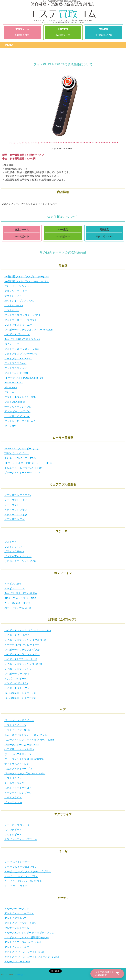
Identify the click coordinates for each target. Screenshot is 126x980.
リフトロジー (12, 310)
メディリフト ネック (16, 515)
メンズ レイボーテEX (16, 683)
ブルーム (9, 392)
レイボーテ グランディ (17, 674)
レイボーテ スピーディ (17, 688)
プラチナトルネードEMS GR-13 (22, 473)
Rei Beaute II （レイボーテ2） (21, 698)
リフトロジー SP (14, 305)
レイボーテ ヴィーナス (17, 334)
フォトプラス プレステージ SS (21, 349)
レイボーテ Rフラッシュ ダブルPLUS (25, 640)
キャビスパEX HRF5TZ (17, 603)
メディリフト (12, 505)
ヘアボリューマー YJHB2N (19, 749)
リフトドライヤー (14, 778)
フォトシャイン (13, 547)
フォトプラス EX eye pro (18, 358)
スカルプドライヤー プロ (18, 769)
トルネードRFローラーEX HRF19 (23, 468)
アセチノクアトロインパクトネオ (23, 942)
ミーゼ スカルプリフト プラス (21, 876)
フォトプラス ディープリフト (21, 320)
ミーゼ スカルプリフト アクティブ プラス (28, 871)
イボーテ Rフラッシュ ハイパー (22, 645)
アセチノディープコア (17, 909)
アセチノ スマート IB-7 (17, 961)
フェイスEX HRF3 (15, 402)
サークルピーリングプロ (18, 407)
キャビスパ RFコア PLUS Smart (22, 339)
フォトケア (11, 542)
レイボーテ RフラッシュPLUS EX (23, 664)
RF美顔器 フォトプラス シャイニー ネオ (27, 281)
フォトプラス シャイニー (18, 325)
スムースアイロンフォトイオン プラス (26, 735)
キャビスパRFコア (15, 589)
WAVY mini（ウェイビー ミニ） (22, 449)
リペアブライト (13, 797)
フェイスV (10, 426)
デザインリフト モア (16, 291)
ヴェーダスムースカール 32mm (22, 745)
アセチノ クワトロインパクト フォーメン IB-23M (32, 957)
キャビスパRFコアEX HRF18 (21, 593)
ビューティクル (13, 802)
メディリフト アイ (15, 519)
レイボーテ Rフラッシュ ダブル (22, 650)
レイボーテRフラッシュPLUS (21, 659)
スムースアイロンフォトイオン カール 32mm (29, 740)
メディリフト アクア (16, 500)
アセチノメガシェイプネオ (19, 913)
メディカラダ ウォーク (17, 825)
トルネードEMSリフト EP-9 (20, 458)
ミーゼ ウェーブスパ (16, 886)
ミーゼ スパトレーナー (17, 862)
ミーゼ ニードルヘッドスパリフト (23, 881)
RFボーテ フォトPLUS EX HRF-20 (24, 378)
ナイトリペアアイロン (17, 764)
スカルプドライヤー (16, 783)
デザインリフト (13, 296)
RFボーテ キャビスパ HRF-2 (20, 598)
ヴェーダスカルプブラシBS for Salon (25, 773)
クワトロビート (13, 835)
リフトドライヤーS (15, 725)
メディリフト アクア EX (18, 495)
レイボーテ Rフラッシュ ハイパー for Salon (28, 330)
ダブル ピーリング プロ (17, 411)
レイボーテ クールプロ (17, 635)
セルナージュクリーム (17, 928)
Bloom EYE (11, 387)
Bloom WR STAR (14, 383)
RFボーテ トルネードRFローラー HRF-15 (28, 463)
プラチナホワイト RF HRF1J (20, 397)
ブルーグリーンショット (18, 286)
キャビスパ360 (13, 584)
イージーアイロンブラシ (18, 793)
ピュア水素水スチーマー (18, 556)
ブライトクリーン (14, 551)
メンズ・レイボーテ (16, 679)
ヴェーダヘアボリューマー (19, 754)
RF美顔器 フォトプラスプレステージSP (26, 276)
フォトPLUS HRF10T (16, 373)
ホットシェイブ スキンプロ (20, 301)
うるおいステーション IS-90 (20, 561)
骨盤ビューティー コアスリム (21, 839)
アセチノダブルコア (16, 918)
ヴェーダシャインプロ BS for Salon (24, 759)
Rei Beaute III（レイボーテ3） (21, 693)
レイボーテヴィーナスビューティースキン (28, 630)
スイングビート (13, 830)
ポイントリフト (13, 344)
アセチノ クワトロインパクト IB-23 (24, 952)
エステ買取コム (21, 975)
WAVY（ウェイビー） (17, 453)
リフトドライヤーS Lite (17, 730)
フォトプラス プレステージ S (21, 354)
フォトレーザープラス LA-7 (20, 421)
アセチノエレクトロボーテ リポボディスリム (29, 933)
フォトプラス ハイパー (17, 368)
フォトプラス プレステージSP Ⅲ (22, 315)
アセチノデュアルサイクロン (20, 923)
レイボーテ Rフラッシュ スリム (22, 654)
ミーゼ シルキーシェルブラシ (21, 867)
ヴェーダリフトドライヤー (19, 720)
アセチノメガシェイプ (17, 947)
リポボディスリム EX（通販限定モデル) (26, 937)
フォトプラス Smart (15, 363)
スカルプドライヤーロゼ (18, 788)
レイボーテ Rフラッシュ (18, 669)
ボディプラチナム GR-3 (18, 608)
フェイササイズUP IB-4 (17, 416)
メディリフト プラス (16, 510)
